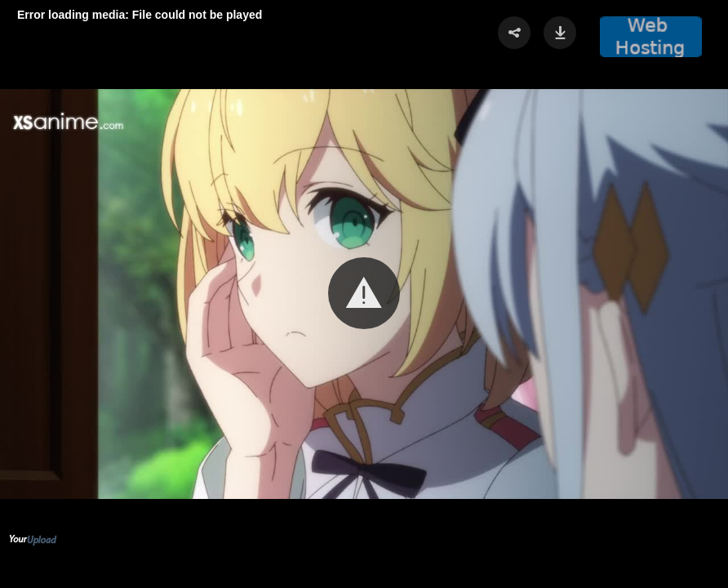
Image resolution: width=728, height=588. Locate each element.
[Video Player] (364, 294)
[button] (364, 293)
